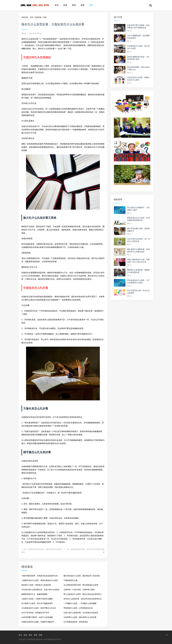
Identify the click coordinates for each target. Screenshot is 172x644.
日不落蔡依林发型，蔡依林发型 (76, 622)
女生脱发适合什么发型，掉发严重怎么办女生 (39, 608)
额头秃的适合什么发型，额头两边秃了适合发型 (82, 576)
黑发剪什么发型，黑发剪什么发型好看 (36, 585)
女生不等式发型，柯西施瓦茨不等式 (35, 613)
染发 (65, 5)
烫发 (74, 5)
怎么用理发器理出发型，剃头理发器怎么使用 (81, 585)
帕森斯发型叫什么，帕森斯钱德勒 (34, 594)
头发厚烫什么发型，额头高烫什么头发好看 (80, 617)
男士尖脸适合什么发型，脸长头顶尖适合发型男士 (83, 594)
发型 (91, 5)
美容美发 (38, 17)
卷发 (83, 5)
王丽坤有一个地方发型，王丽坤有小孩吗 (79, 590)
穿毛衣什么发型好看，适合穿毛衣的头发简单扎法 (83, 599)
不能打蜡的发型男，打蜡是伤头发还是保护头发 (40, 576)
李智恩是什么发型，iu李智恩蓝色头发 (78, 608)
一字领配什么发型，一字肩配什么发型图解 (80, 603)
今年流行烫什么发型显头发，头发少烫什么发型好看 (40, 590)
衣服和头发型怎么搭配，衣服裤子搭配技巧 (38, 622)
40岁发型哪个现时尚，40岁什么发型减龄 (37, 617)
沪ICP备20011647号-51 (52, 639)
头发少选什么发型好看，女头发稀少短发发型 (81, 613)
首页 (57, 5)
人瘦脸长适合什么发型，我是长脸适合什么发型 (40, 580)
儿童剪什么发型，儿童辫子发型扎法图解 (37, 599)
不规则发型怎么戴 (70, 580)
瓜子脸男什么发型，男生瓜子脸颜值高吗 (37, 603)
